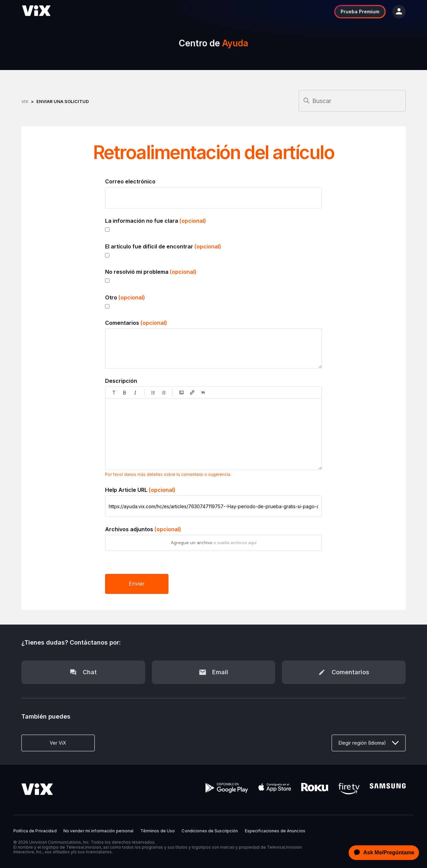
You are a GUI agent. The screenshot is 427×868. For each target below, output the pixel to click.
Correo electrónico (130, 181)
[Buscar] (352, 101)
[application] (382, 853)
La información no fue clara (156, 221)
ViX (25, 101)
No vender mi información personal (99, 831)
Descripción (121, 381)
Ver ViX (58, 743)
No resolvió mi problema (151, 272)
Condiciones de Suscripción (210, 831)
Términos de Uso (158, 831)
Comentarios (136, 323)
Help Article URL (140, 490)
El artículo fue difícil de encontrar (163, 246)
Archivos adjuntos (143, 529)
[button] (114, 392)
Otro (125, 297)
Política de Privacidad (35, 831)
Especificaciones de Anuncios (275, 831)
